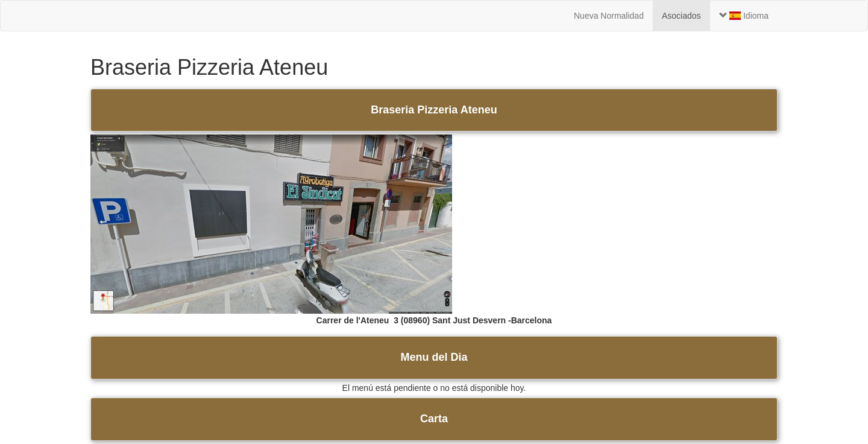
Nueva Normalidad (609, 16)
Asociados (681, 16)
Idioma (744, 16)
